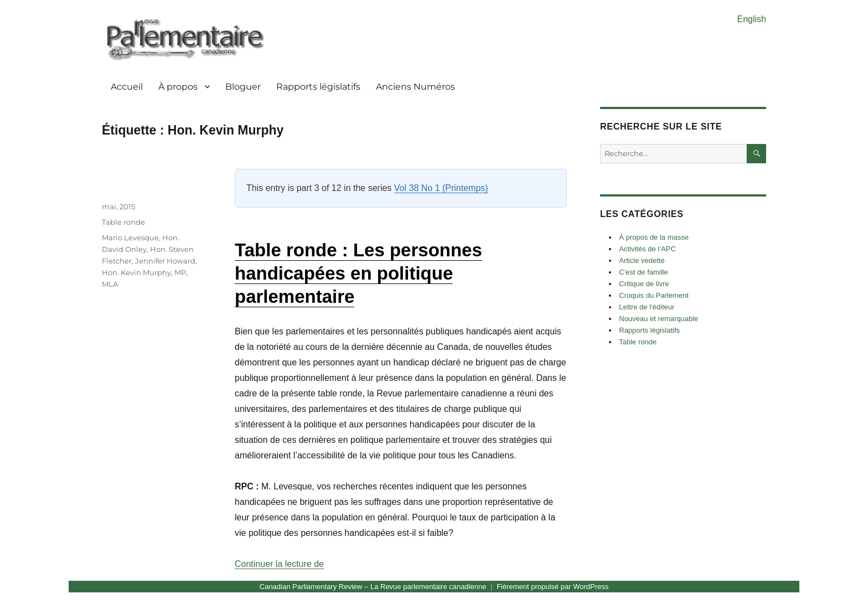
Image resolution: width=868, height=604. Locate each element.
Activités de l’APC (647, 249)
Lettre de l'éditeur (647, 307)
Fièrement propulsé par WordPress (552, 587)
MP (180, 272)
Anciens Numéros (415, 87)
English (752, 19)
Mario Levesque (130, 238)
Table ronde (123, 222)
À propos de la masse (654, 237)
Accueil (127, 87)
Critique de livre (644, 284)
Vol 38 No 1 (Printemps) (441, 188)
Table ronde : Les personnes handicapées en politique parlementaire (358, 273)
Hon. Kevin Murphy (136, 272)
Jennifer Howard (165, 261)
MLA (110, 284)
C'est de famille (643, 272)
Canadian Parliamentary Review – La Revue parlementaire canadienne (373, 587)
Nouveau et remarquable (658, 319)
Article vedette (642, 260)
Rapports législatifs (318, 87)
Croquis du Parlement (654, 295)
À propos (178, 87)
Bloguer (243, 87)
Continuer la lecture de (279, 564)
